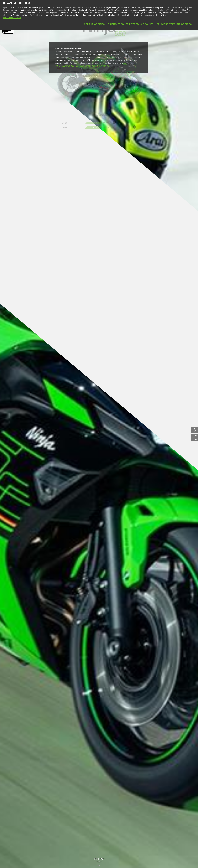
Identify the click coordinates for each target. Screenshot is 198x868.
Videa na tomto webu (12, 18)
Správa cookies (94, 24)
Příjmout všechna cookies (174, 24)
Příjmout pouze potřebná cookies (131, 24)
